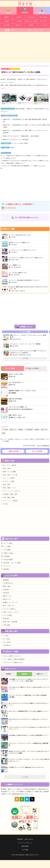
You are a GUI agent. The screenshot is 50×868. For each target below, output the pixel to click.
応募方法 (13, 30)
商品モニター (19, 25)
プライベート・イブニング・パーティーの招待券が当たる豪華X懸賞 (28, 744)
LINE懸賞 (5, 556)
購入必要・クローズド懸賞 (11, 563)
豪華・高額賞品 (44, 17)
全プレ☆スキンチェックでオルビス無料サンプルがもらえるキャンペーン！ (29, 704)
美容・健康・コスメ (9, 488)
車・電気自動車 (29, 430)
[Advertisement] (25, 47)
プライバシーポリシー (25, 843)
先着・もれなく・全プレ (10, 612)
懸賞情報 (25, 10)
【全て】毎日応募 (37, 451)
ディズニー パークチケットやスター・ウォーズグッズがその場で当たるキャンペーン (29, 760)
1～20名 (5, 636)
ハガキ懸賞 (19, 21)
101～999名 (6, 642)
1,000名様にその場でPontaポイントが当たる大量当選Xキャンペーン (29, 736)
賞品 (35, 30)
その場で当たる (31, 17)
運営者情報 (25, 846)
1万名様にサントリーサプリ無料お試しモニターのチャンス (26, 767)
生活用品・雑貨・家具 (9, 494)
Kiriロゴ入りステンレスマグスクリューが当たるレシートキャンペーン (28, 720)
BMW (4, 433)
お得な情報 (6, 25)
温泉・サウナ (44, 430)
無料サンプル (6, 596)
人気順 (41, 30)
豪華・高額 (6, 586)
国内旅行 (37, 430)
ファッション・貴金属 (9, 501)
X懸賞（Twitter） (8, 553)
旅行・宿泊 (6, 468)
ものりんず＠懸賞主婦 (43, 446)
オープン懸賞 (7, 543)
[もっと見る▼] (44, 25)
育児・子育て (44, 21)
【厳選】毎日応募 (13, 451)
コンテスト (6, 566)
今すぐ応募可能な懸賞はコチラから (27, 217)
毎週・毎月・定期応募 (9, 622)
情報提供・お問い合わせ (25, 839)
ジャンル (21, 30)
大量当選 (6, 21)
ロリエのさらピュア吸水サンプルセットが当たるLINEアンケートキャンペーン (29, 688)
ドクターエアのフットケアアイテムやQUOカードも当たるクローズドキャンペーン (29, 728)
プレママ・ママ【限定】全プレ (12, 662)
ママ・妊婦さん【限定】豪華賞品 (13, 659)
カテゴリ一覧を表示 (47, 3)
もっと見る (25, 358)
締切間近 (31, 25)
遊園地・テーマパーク (9, 602)
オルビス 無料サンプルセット (12, 656)
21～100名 (6, 639)
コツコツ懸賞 (6, 615)
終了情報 (25, 850)
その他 (4, 504)
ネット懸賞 (5, 430)
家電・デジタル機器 (9, 472)
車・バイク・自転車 (9, 465)
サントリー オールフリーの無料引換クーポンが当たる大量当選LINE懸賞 (28, 696)
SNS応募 (5, 593)
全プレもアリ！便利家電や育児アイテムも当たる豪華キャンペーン (29, 711)
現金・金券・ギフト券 (9, 475)
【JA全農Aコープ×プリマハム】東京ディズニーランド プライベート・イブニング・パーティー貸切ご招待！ (29, 680)
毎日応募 (19, 17)
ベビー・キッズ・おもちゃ (11, 491)
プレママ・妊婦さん (9, 609)
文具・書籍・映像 (8, 497)
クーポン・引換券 (8, 481)
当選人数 (29, 30)
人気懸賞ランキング (26, 327)
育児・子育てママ (8, 606)
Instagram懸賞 (7, 559)
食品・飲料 (6, 484)
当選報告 (8, 10)
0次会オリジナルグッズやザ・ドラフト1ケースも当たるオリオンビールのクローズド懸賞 (29, 752)
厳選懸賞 (6, 17)
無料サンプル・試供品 (31, 21)
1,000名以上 (6, 645)
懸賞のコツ (42, 10)
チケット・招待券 (8, 478)
